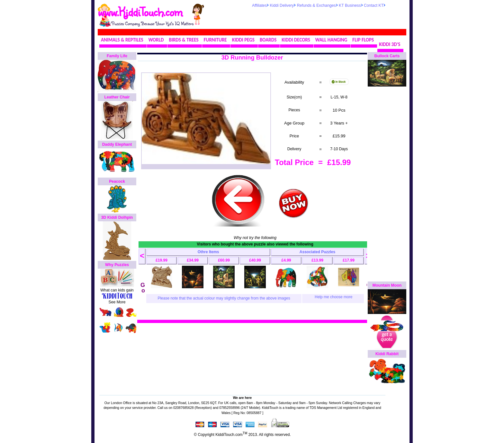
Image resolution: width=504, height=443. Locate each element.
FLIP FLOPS (363, 40)
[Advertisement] (327, 17)
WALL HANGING (331, 40)
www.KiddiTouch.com (140, 12)
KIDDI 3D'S (390, 44)
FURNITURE (215, 40)
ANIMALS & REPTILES (122, 40)
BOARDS (268, 40)
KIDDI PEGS (243, 40)
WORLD (156, 40)
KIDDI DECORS (296, 40)
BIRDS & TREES (184, 40)
